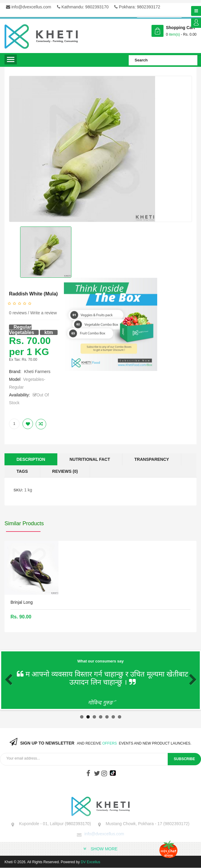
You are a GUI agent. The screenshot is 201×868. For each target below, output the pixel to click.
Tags (22, 471)
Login (196, 23)
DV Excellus (90, 862)
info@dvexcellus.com (28, 7)
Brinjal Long (22, 602)
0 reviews (18, 313)
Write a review (43, 313)
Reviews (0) (65, 471)
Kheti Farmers (37, 372)
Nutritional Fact (90, 459)
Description (31, 459)
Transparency (152, 459)
